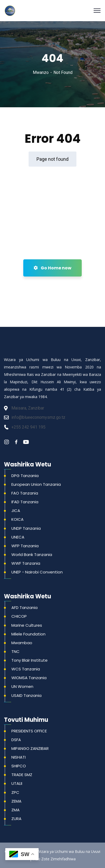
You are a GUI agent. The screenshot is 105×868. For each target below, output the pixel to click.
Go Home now (52, 268)
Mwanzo (41, 72)
